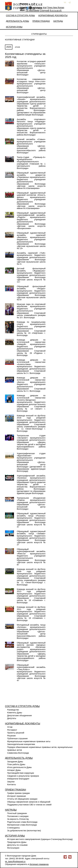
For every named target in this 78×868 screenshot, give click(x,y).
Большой (56, 10)
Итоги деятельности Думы (19, 767)
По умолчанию (35, 8)
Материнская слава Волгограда (22, 825)
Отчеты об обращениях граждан (22, 799)
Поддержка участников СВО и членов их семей (29, 805)
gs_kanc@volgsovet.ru (15, 861)
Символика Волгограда (18, 753)
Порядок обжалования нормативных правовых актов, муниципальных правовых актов (40, 749)
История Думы (14, 27)
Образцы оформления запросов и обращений (29, 802)
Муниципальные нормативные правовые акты (29, 741)
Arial (45, 8)
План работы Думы (16, 764)
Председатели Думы (17, 842)
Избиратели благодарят (18, 779)
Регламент (12, 730)
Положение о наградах (18, 816)
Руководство (13, 710)
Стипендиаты (13, 828)
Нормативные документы (53, 15)
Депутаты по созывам (17, 845)
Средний (45, 10)
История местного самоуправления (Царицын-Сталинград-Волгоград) (40, 839)
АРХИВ (17, 47)
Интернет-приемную (39, 864)
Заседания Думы (15, 762)
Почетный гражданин (17, 813)
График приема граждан (19, 793)
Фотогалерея (13, 848)
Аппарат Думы (14, 770)
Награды (58, 21)
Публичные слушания (17, 739)
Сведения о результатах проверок (23, 776)
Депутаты (12, 718)
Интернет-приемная (16, 796)
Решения (11, 736)
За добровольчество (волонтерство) (24, 831)
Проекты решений (16, 733)
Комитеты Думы (15, 713)
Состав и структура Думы (20, 15)
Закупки (11, 782)
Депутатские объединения (19, 716)
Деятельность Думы (17, 21)
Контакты (12, 785)
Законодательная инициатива (21, 744)
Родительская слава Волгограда (22, 822)
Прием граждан (41, 21)
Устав (10, 727)
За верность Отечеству (18, 819)
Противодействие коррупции (21, 773)
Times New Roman (56, 8)
